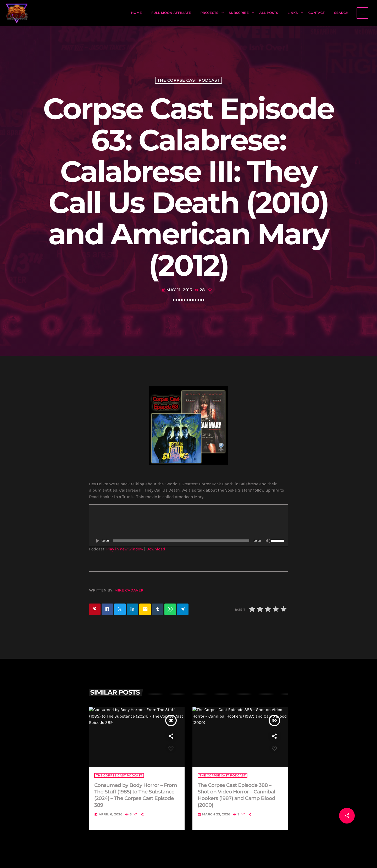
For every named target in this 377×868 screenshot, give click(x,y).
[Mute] (268, 541)
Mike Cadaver (129, 590)
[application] (188, 525)
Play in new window (125, 549)
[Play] (97, 541)
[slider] (181, 541)
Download (156, 549)
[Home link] (17, 13)
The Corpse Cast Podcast (188, 80)
